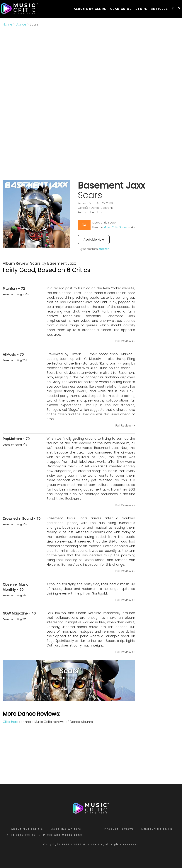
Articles (159, 9)
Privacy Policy (23, 835)
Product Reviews (119, 829)
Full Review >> (125, 341)
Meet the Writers (66, 829)
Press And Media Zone (63, 835)
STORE (141, 9)
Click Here (69, 689)
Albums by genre (90, 9)
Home (8, 24)
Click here (11, 722)
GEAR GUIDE (121, 9)
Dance (21, 24)
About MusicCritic (27, 829)
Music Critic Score (115, 227)
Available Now (94, 240)
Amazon (104, 249)
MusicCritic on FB (157, 829)
